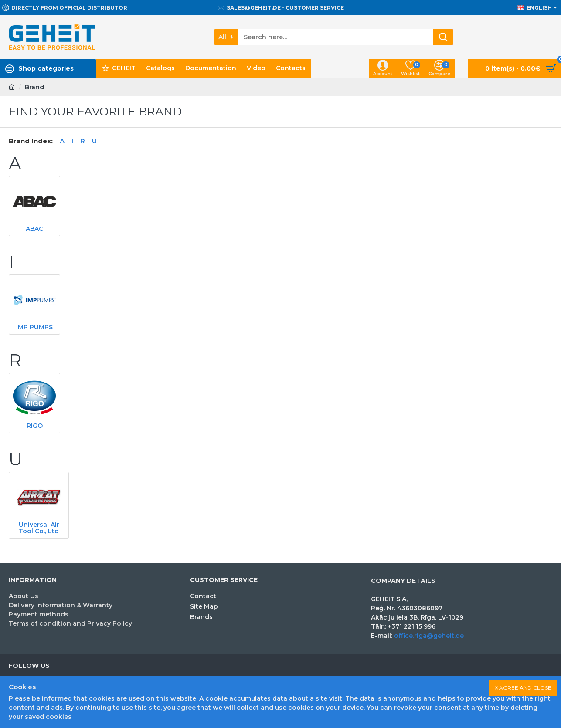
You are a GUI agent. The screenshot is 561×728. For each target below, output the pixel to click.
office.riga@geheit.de (429, 636)
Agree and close (525, 688)
